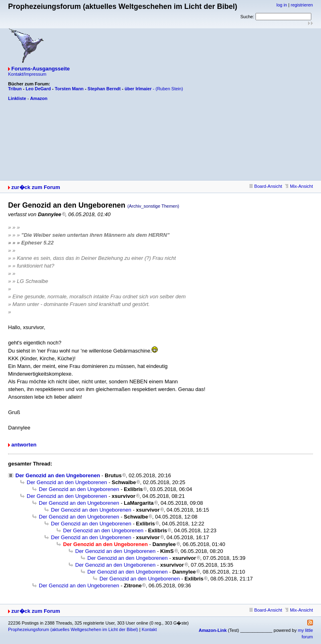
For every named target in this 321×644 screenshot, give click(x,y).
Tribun (15, 89)
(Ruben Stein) (169, 89)
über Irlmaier (138, 89)
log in (282, 5)
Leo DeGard (38, 89)
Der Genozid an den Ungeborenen (58, 475)
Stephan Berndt (104, 89)
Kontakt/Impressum (27, 74)
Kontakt (149, 629)
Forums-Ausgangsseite (40, 69)
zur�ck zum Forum (36, 187)
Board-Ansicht (266, 186)
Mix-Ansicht (299, 186)
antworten (24, 445)
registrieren (302, 5)
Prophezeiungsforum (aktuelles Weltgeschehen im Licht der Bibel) (73, 629)
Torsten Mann (69, 89)
